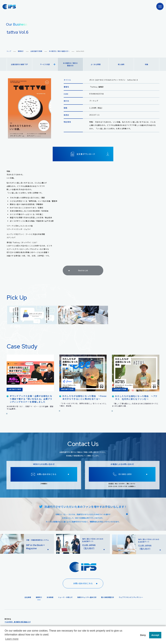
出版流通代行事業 (36, 51)
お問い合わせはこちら (86, 583)
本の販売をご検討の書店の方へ (59, 51)
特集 (147, 64)
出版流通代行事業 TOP (19, 64)
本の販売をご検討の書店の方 (70, 64)
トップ (9, 51)
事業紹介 (21, 51)
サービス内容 (48, 64)
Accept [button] (155, 635)
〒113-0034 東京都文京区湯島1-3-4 (17, 622)
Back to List (77, 273)
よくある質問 (96, 64)
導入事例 (121, 64)
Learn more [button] (12, 639)
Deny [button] (143, 635)
